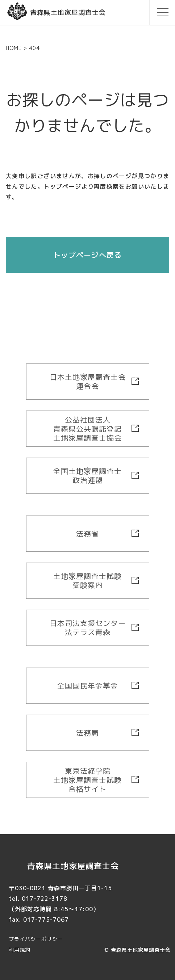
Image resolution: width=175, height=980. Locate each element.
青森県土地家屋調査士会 (141, 950)
